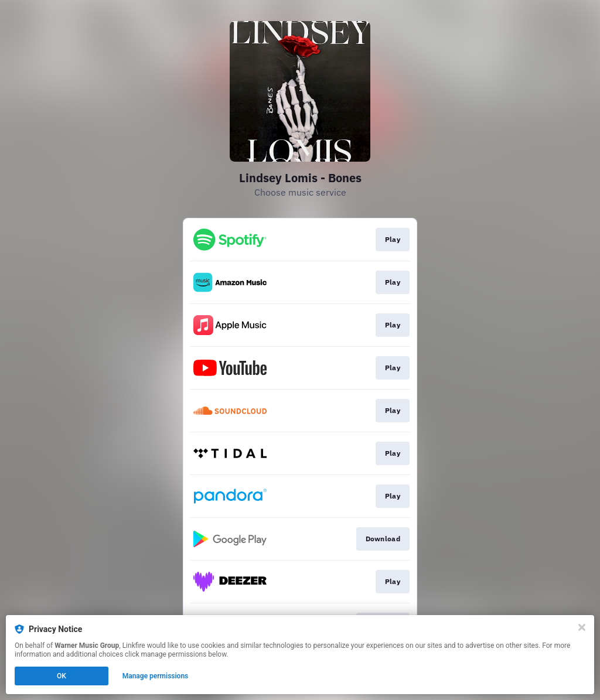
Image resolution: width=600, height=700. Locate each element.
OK (62, 676)
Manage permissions (156, 676)
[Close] (582, 627)
